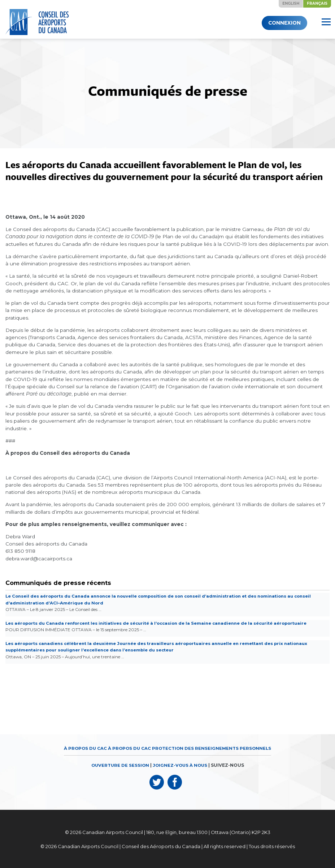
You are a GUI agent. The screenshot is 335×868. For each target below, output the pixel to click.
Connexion (281, 23)
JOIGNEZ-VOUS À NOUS (180, 764)
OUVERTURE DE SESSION (119, 764)
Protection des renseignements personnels (213, 747)
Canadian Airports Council (113, 831)
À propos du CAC (84, 747)
